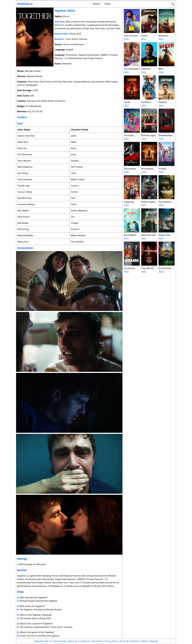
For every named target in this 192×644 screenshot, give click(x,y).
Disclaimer (97, 641)
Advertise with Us (43, 641)
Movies (97, 4)
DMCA (145, 641)
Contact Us (85, 641)
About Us (73, 641)
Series (107, 4)
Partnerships (60, 641)
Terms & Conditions (130, 641)
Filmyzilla (25, 4)
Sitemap (154, 641)
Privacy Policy (111, 641)
